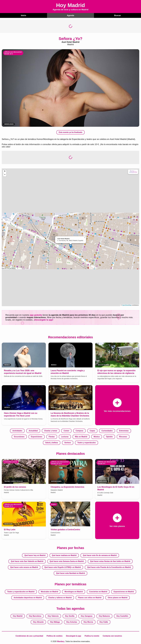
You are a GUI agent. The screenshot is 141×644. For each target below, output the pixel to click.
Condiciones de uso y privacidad (29, 636)
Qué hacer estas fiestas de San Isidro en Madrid (110, 561)
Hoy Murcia (88, 622)
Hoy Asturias (72, 622)
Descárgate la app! (44, 320)
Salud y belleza (52, 443)
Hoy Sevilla (70, 616)
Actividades (17, 431)
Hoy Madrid (18, 616)
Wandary (61, 641)
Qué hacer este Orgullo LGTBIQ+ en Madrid (63, 567)
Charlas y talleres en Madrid (60, 597)
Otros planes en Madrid (118, 597)
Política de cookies (55, 636)
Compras (79, 431)
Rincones (123, 437)
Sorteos (68, 443)
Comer (66, 431)
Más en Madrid (81, 437)
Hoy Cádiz (104, 622)
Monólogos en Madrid (74, 591)
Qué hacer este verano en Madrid (24, 567)
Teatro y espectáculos (87, 443)
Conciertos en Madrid (98, 591)
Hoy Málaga (55, 622)
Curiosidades (107, 431)
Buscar (117, 15)
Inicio (23, 15)
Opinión (109, 437)
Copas (92, 431)
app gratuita (36, 315)
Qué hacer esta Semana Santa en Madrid (67, 561)
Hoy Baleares (104, 616)
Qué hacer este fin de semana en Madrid (100, 555)
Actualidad (33, 431)
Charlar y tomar (51, 431)
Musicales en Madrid (50, 591)
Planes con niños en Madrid (90, 597)
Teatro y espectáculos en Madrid (21, 591)
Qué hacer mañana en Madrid (64, 555)
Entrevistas (124, 431)
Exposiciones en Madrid (124, 591)
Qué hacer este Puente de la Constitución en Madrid (109, 567)
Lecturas (65, 437)
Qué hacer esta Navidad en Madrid (70, 573)
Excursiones (19, 437)
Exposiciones (37, 437)
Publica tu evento (92, 636)
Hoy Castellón (122, 616)
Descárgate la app (74, 636)
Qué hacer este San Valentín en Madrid (27, 561)
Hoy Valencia (53, 616)
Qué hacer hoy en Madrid (35, 555)
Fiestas (52, 437)
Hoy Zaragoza (87, 616)
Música (97, 437)
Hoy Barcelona (35, 616)
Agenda (70, 15)
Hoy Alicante (38, 622)
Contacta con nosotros (112, 636)
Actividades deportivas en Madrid (28, 597)
